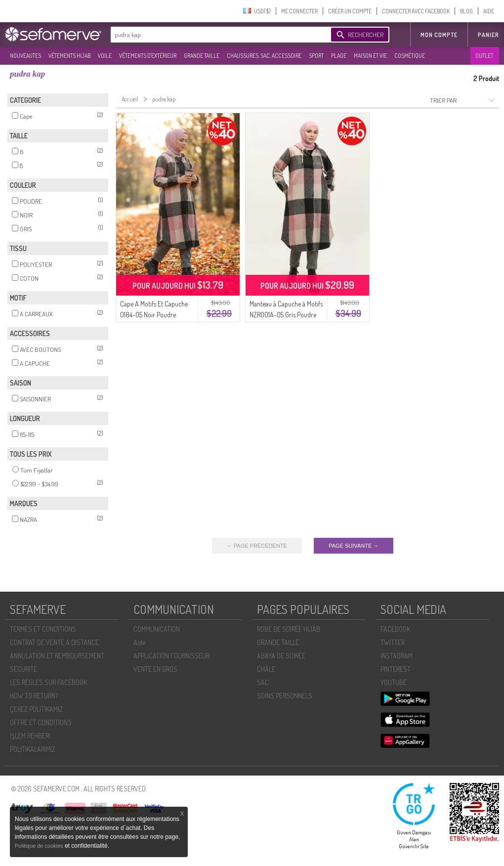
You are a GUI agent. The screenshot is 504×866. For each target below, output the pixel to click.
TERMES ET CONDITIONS (43, 629)
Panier (488, 35)
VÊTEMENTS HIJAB (69, 56)
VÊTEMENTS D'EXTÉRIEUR (148, 56)
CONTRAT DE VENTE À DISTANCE (54, 642)
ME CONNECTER (299, 11)
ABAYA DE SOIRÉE (281, 656)
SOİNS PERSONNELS (285, 696)
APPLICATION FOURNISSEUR (171, 656)
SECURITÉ (23, 669)
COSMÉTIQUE (410, 56)
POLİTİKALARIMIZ (33, 749)
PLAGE (339, 56)
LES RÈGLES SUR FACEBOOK (48, 682)
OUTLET (484, 56)
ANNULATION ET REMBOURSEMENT (57, 656)
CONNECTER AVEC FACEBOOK (416, 11)
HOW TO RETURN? (34, 696)
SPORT (316, 56)
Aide (139, 642)
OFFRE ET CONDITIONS (41, 722)
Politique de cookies (40, 846)
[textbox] (218, 35)
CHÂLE (266, 669)
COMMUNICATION (157, 629)
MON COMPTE (439, 35)
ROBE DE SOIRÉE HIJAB (289, 629)
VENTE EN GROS (155, 669)
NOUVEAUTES (25, 56)
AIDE (489, 11)
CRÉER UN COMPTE (350, 11)
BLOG (466, 11)
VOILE (105, 56)
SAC (263, 682)
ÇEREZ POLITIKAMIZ (36, 709)
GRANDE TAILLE (202, 56)
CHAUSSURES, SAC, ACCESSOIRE (264, 56)
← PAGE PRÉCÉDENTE (257, 546)
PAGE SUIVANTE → (354, 546)
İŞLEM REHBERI (30, 736)
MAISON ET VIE (370, 56)
